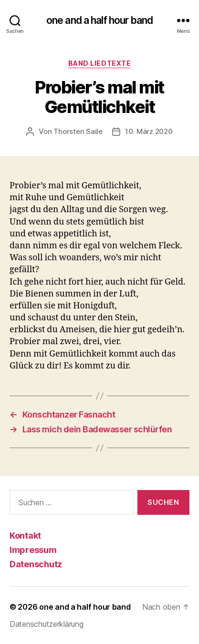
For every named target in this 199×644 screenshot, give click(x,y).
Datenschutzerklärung (47, 624)
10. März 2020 (149, 131)
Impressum (33, 550)
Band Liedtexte (99, 63)
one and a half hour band (99, 20)
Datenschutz (36, 564)
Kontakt (25, 536)
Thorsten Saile (78, 131)
